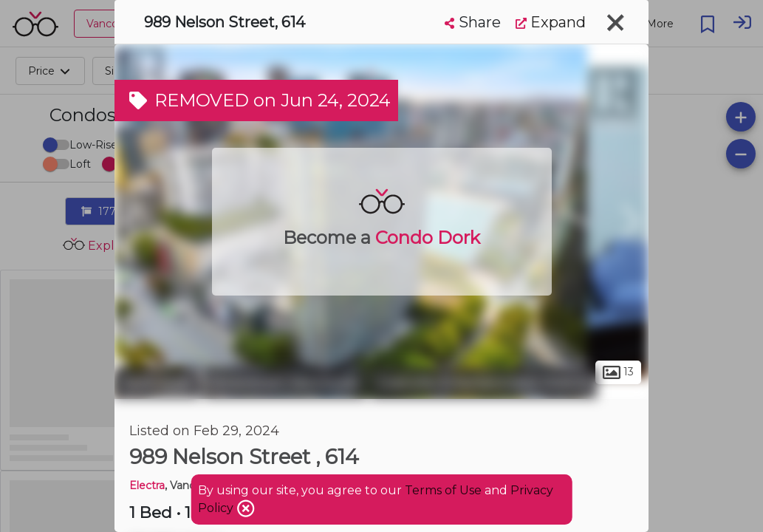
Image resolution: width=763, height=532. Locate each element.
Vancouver (157, 383)
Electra (147, 485)
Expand (551, 22)
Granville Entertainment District (484, 383)
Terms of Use (443, 490)
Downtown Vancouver (285, 383)
